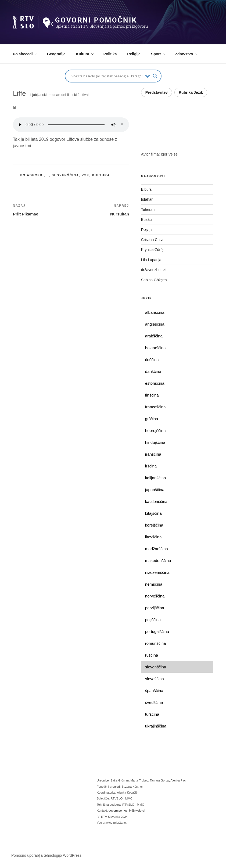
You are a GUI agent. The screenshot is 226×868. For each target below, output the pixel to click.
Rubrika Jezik (191, 92)
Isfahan (147, 199)
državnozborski (154, 270)
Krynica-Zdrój (152, 250)
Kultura (85, 54)
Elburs (146, 189)
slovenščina (65, 175)
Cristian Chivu (153, 240)
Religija (134, 54)
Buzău (146, 219)
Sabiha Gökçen (154, 280)
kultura (101, 175)
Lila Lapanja (151, 260)
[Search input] (107, 76)
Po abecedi (25, 54)
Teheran (148, 210)
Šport (159, 54)
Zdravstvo (187, 54)
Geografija (56, 54)
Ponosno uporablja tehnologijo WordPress (46, 855)
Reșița (146, 230)
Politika (110, 54)
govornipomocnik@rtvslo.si (127, 811)
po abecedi (32, 175)
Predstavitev (157, 92)
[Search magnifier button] (155, 76)
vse (85, 175)
